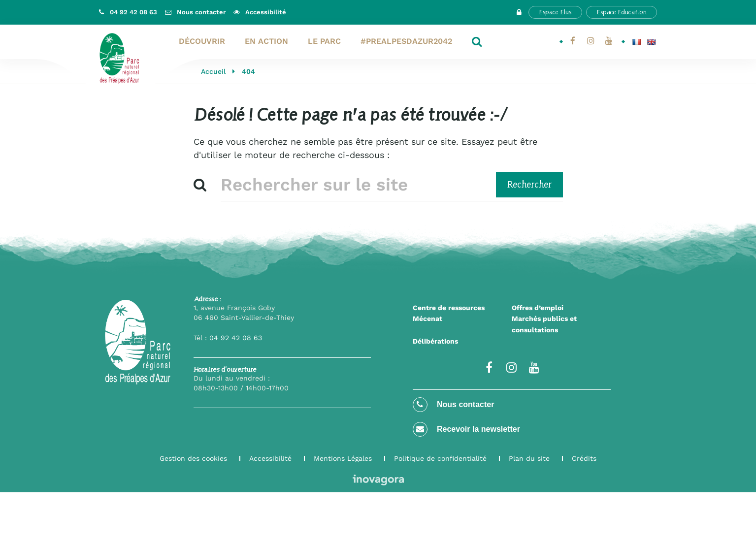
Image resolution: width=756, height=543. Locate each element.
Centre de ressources (449, 308)
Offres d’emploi (538, 308)
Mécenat (427, 319)
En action (266, 41)
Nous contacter (454, 405)
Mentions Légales (343, 458)
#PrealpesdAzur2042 (406, 41)
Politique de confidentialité (440, 458)
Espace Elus (555, 12)
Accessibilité (270, 458)
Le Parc (324, 41)
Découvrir (202, 41)
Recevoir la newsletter (466, 429)
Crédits (584, 458)
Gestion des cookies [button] (193, 458)
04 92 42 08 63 (236, 338)
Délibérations (435, 341)
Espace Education (622, 12)
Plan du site (529, 458)
